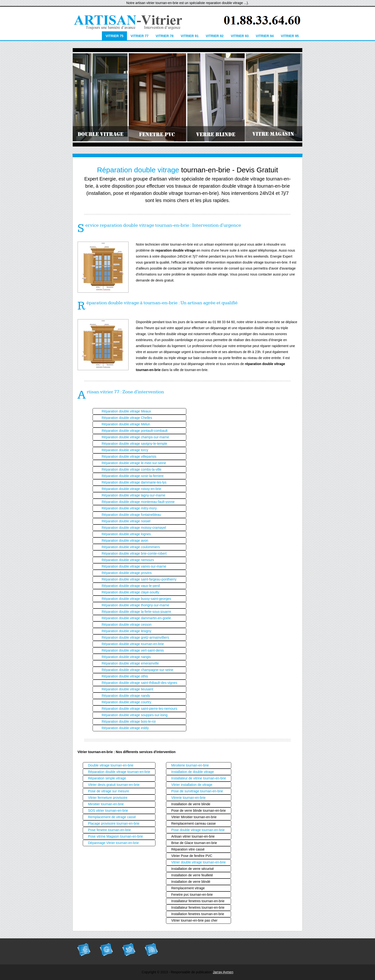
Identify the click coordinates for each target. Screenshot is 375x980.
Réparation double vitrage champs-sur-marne (135, 437)
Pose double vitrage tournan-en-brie (198, 830)
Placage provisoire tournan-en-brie (114, 823)
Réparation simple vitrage (107, 778)
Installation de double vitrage (193, 772)
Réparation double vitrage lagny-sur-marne (133, 495)
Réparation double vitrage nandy (126, 696)
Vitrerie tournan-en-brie (188, 798)
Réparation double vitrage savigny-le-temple (134, 444)
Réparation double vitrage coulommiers (131, 547)
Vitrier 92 (215, 36)
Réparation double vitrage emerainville (130, 663)
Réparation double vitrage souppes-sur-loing (135, 715)
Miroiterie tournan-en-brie (190, 765)
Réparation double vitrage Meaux (126, 411)
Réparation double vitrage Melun (126, 424)
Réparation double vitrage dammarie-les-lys (134, 482)
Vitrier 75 (114, 36)
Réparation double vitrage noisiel (126, 521)
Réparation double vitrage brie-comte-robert (134, 553)
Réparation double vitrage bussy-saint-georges (136, 599)
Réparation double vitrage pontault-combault (135, 431)
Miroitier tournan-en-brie (106, 804)
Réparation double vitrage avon (125, 541)
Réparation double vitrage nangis (126, 657)
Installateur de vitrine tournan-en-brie (199, 778)
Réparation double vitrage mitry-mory (129, 508)
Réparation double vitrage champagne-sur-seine (138, 670)
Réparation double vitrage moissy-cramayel (134, 528)
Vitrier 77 (140, 36)
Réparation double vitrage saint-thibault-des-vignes (139, 683)
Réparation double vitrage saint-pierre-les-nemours (139, 709)
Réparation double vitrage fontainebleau (131, 515)
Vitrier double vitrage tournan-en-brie (199, 862)
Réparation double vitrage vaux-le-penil (131, 586)
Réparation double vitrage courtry (126, 702)
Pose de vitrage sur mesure (108, 791)
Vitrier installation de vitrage (192, 785)
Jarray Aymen (223, 972)
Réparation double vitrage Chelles (127, 418)
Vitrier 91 (190, 36)
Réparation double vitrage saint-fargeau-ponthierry (139, 579)
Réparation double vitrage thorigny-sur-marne (135, 605)
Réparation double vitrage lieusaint (127, 689)
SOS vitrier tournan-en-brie (108, 811)
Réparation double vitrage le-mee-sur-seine (134, 463)
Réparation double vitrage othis (125, 676)
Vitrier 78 (165, 36)
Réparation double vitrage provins (127, 573)
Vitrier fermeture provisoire (108, 798)
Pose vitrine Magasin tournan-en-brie (116, 836)
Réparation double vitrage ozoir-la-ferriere (133, 476)
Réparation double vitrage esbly (125, 728)
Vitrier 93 (240, 36)
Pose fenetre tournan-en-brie (109, 830)
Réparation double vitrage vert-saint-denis (133, 650)
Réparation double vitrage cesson (127, 625)
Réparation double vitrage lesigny (127, 631)
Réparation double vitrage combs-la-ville (132, 469)
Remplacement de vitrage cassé (112, 817)
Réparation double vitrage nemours (128, 560)
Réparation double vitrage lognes (126, 534)
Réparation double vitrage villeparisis (129, 456)
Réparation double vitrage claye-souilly (130, 592)
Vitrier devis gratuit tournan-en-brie (114, 785)
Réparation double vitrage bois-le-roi (129, 721)
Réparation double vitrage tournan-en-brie (133, 644)
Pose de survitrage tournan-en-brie (197, 791)
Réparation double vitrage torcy (125, 450)
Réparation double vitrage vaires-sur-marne (134, 566)
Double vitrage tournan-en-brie (111, 765)
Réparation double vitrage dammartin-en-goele (136, 618)
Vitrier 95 (290, 36)
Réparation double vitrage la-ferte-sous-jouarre (136, 612)
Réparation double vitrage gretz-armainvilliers (135, 637)
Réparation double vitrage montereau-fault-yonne (138, 502)
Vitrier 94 (265, 36)
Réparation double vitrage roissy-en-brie (131, 489)
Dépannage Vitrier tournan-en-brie (113, 843)
